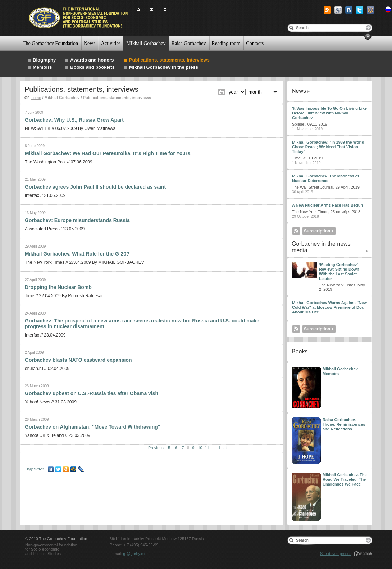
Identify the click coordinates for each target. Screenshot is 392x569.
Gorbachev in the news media (321, 247)
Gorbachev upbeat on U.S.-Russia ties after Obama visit (92, 393)
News (90, 43)
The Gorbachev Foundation (50, 43)
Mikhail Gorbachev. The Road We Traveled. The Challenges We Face (345, 479)
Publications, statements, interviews (169, 60)
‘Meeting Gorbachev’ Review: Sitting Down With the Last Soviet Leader (339, 272)
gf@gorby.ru (134, 554)
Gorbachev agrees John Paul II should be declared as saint (95, 187)
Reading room (226, 43)
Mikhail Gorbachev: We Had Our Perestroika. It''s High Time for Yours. (108, 153)
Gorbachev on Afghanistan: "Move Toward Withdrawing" (92, 427)
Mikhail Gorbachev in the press (164, 67)
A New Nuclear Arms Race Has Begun (327, 205)
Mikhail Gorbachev (146, 43)
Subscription (317, 231)
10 (200, 448)
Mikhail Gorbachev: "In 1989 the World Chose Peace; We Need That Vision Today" (328, 147)
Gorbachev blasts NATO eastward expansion (78, 360)
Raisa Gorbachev (189, 43)
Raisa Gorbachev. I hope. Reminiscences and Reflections (344, 424)
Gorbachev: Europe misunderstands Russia (77, 220)
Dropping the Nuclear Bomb (58, 287)
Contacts (255, 43)
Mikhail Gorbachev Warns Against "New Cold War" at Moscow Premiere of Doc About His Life (329, 307)
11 (207, 448)
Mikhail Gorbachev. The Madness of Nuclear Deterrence (325, 178)
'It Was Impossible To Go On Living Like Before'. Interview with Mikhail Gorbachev (329, 113)
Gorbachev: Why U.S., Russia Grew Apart (74, 120)
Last (223, 448)
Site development (335, 554)
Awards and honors (92, 60)
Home (36, 98)
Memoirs (42, 67)
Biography (44, 60)
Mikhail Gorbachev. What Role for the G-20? (77, 254)
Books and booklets (92, 67)
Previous (156, 448)
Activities (111, 43)
